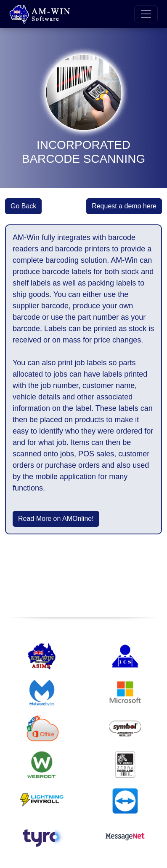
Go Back (23, 206)
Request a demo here (124, 206)
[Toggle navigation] (146, 14)
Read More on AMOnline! (56, 519)
